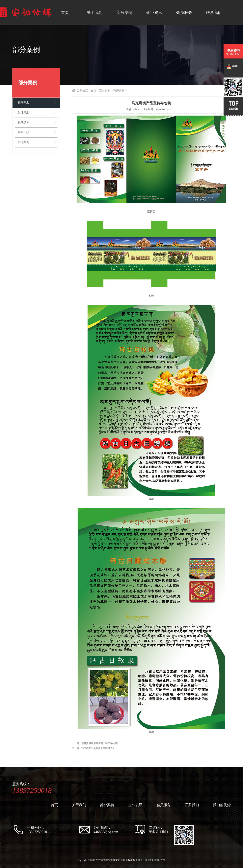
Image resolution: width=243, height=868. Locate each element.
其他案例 (23, 142)
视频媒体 (23, 122)
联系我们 (214, 12)
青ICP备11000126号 (155, 860)
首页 (65, 12)
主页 (94, 90)
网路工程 (23, 132)
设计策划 (23, 112)
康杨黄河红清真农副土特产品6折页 (100, 743)
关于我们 (95, 12)
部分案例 (124, 12)
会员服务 (184, 12)
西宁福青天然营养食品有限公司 (98, 748)
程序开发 (23, 103)
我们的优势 (222, 805)
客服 (232, 66)
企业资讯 (154, 12)
